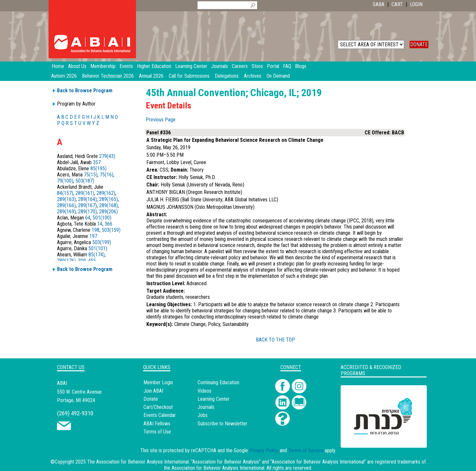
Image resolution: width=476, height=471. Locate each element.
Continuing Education (218, 382)
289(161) (85, 193)
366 (108, 224)
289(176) (66, 261)
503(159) (111, 230)
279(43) (107, 156)
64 (88, 218)
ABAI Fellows (157, 424)
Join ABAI (153, 391)
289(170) (87, 212)
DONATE (419, 45)
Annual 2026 (151, 76)
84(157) (65, 193)
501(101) (98, 248)
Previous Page (161, 120)
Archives (253, 76)
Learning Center (214, 399)
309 (82, 261)
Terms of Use (157, 432)
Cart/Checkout (158, 407)
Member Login (158, 382)
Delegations (227, 76)
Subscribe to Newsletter (222, 424)
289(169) (66, 212)
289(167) (87, 205)
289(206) (108, 212)
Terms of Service (306, 450)
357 (97, 162)
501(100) (102, 218)
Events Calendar (160, 415)
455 (92, 261)
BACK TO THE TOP (275, 340)
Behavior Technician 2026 (108, 76)
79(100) (65, 181)
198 (96, 230)
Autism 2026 (64, 76)
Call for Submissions (189, 76)
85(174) (96, 255)
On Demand (278, 76)
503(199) (102, 242)
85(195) (98, 168)
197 (93, 236)
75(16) (107, 175)
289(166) (66, 205)
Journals (206, 407)
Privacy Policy (264, 450)
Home (58, 66)
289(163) (66, 199)
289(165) (108, 199)
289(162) (106, 193)
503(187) (85, 181)
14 (100, 224)
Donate (151, 399)
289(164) (87, 199)
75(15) (91, 175)
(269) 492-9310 (75, 413)
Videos (204, 391)
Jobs (203, 415)
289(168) (108, 205)
